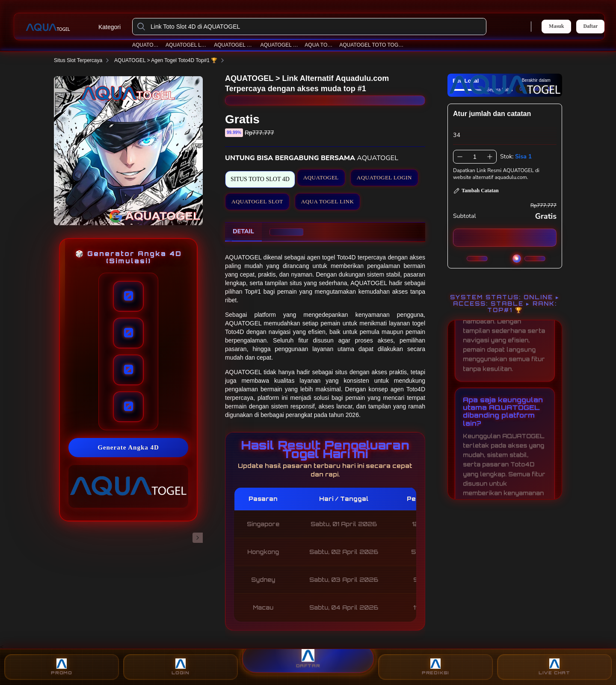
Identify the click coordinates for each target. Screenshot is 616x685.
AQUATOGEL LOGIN (187, 45)
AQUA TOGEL (319, 45)
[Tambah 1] (490, 157)
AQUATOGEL (146, 45)
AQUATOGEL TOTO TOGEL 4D (372, 45)
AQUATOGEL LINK (280, 45)
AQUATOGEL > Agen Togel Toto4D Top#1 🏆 (171, 60)
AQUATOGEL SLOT (234, 45)
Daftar (590, 26)
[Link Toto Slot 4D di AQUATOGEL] (316, 27)
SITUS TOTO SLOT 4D (260, 179)
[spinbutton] (475, 157)
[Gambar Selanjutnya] (198, 538)
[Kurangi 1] (460, 157)
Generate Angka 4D (128, 447)
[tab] (243, 232)
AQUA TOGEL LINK (328, 201)
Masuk (556, 26)
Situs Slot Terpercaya (83, 60)
